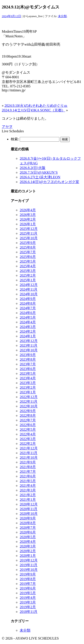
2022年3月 (28, 439)
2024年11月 (29, 289)
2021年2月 (28, 495)
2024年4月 (28, 322)
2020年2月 (28, 551)
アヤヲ (7, 127)
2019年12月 (29, 560)
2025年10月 (29, 238)
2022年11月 (29, 401)
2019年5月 (28, 593)
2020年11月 (29, 509)
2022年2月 (28, 444)
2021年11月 (29, 453)
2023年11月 (29, 345)
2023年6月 (28, 369)
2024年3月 (28, 327)
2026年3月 (28, 215)
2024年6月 (28, 313)
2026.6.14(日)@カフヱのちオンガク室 (49, 182)
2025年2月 (28, 275)
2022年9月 (28, 411)
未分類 (62, 16)
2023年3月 (28, 383)
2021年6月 (28, 476)
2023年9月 (28, 355)
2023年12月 (29, 341)
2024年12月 (29, 285)
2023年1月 (28, 392)
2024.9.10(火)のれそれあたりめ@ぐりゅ (36, 106)
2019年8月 (28, 579)
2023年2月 (28, 387)
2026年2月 (28, 219)
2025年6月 (28, 257)
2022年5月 (28, 430)
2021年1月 (28, 500)
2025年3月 (28, 271)
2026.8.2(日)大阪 (33, 168)
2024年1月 (28, 336)
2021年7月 (28, 472)
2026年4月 (28, 210)
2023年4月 (28, 378)
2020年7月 (28, 528)
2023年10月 (29, 350)
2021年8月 (28, 467)
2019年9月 (28, 574)
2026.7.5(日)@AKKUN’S (39, 172)
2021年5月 (28, 481)
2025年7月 (28, 252)
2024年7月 (28, 308)
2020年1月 (28, 556)
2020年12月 (29, 504)
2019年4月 (28, 598)
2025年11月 (29, 233)
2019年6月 (28, 588)
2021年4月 (28, 486)
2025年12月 (29, 229)
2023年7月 (28, 364)
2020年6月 (28, 532)
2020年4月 (28, 542)
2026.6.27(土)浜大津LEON (40, 177)
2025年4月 (28, 266)
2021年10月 (29, 458)
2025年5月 (28, 261)
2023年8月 (28, 359)
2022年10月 (29, 406)
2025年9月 (28, 243)
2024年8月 (28, 303)
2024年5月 (28, 317)
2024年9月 (28, 299)
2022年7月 (28, 420)
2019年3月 (28, 602)
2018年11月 (29, 612)
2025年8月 (28, 247)
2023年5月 (28, 373)
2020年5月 (28, 537)
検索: (15, 139)
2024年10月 (29, 294)
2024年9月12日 (11, 16)
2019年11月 (29, 565)
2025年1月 (28, 280)
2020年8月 (28, 523)
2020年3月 (28, 546)
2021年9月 (28, 462)
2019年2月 (28, 607)
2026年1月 (28, 224)
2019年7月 (28, 584)
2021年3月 (28, 490)
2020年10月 (29, 514)
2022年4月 (28, 434)
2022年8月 (28, 416)
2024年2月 (28, 331)
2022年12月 (29, 397)
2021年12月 (29, 448)
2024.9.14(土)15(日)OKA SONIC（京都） (33, 110)
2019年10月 (29, 570)
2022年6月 (28, 425)
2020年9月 (28, 518)
